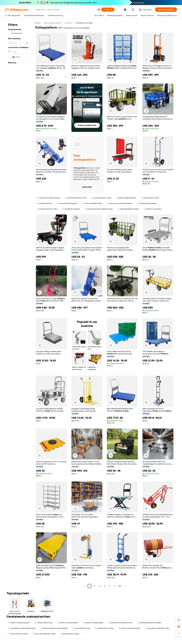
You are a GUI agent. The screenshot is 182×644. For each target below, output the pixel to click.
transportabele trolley (43, 623)
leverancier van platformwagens (119, 203)
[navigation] (19, 305)
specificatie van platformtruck (120, 623)
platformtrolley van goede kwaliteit (54, 628)
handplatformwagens (71, 209)
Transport (68, 23)
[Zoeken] (108, 10)
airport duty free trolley (18, 634)
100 (120, 586)
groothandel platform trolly (76, 198)
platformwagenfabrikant (126, 198)
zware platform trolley (150, 198)
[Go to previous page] (84, 586)
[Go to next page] (125, 586)
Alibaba (38, 23)
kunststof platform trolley (47, 209)
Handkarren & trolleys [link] (84, 23)
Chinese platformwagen (147, 203)
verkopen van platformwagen (48, 198)
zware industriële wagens (67, 203)
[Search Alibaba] (66, 10)
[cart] (133, 10)
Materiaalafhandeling (53, 23)
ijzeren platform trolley (70, 634)
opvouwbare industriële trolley (157, 628)
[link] (179, 620)
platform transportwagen (68, 623)
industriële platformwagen (128, 209)
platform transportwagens (19, 623)
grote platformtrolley (81, 628)
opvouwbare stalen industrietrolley (22, 628)
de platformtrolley (44, 203)
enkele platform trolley (104, 628)
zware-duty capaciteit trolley (44, 634)
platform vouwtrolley (152, 209)
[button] (99, 10)
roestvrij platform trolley (101, 198)
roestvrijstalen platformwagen (149, 623)
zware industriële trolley (92, 203)
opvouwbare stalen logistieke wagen (99, 209)
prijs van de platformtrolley (129, 628)
